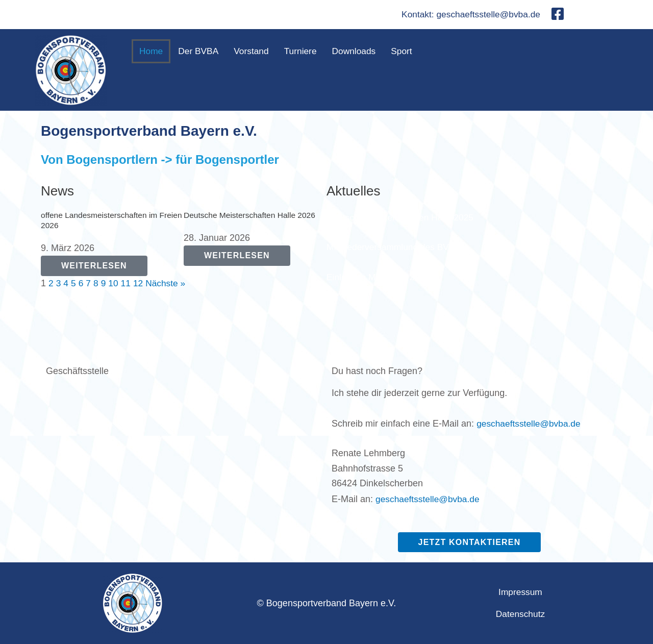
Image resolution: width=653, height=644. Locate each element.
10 (115, 283)
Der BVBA (200, 52)
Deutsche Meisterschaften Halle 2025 (403, 217)
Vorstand (254, 52)
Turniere (305, 52)
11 (128, 283)
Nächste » (169, 283)
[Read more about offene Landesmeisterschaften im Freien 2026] (94, 266)
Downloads (360, 52)
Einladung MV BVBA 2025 (380, 277)
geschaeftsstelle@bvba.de (530, 424)
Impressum (520, 592)
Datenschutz (520, 614)
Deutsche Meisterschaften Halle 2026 (252, 215)
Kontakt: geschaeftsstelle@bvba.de (468, 15)
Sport (409, 52)
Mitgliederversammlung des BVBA (396, 247)
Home (152, 52)
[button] (411, 52)
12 (140, 283)
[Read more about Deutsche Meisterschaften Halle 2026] (237, 256)
